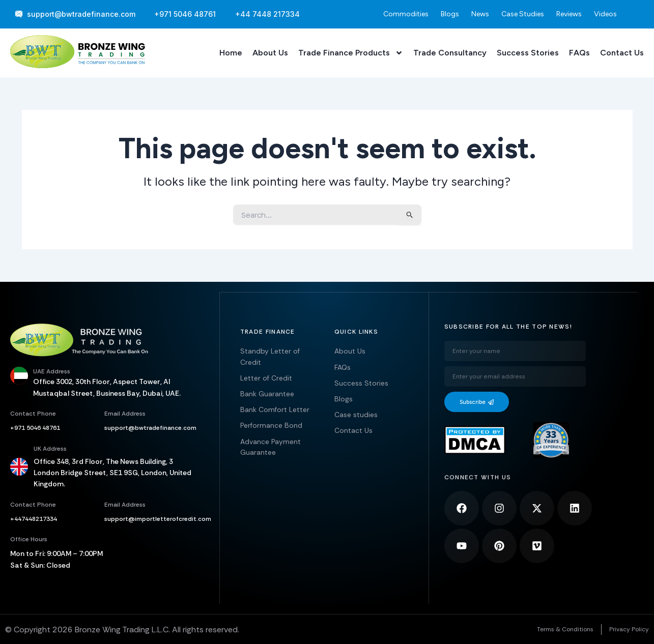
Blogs (450, 14)
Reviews (569, 14)
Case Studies (523, 14)
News (480, 14)
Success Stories (528, 53)
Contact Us (622, 53)
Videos (605, 14)
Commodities (406, 14)
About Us (270, 53)
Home (231, 53)
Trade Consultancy (450, 53)
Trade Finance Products (351, 53)
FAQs (579, 53)
